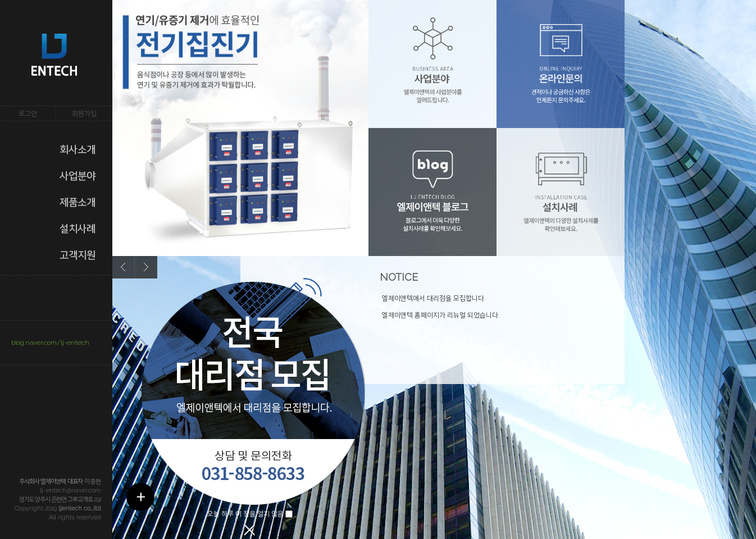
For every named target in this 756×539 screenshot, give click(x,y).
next (146, 267)
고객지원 (78, 255)
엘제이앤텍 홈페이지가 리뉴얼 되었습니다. (441, 315)
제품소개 (78, 202)
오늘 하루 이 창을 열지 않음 (245, 514)
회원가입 (84, 113)
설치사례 (78, 228)
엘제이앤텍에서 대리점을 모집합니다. (434, 298)
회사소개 (78, 149)
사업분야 (78, 175)
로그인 (28, 113)
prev (124, 267)
